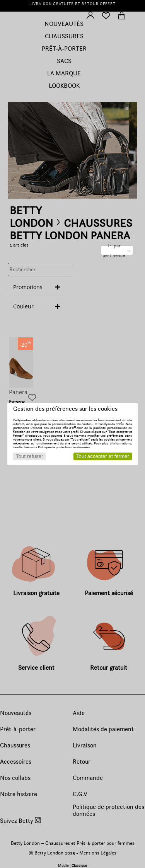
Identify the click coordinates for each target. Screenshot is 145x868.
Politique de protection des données (64, 447)
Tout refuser (29, 456)
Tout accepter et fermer (103, 456)
